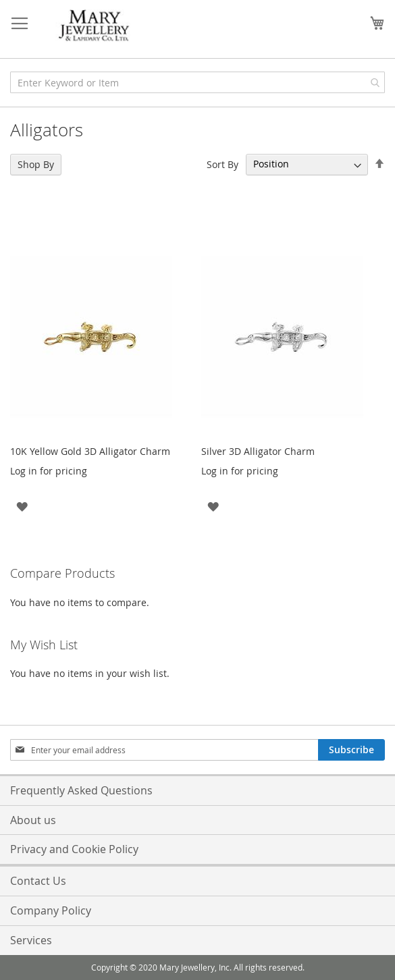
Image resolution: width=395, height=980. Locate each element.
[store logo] (95, 26)
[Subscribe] (351, 750)
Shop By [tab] (36, 164)
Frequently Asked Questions (81, 790)
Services (31, 940)
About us (33, 820)
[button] (22, 506)
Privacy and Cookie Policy (74, 849)
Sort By (222, 164)
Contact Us (38, 881)
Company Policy (51, 910)
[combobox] (197, 82)
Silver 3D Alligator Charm (258, 451)
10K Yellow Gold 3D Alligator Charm (90, 451)
